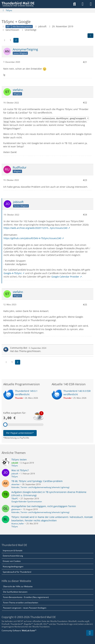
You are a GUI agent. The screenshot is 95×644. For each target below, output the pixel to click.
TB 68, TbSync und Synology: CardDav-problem (37, 481)
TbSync (15, 466)
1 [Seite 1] (10, 40)
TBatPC (15, 499)
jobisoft (15, 474)
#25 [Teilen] (85, 304)
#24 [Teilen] (85, 215)
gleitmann (16, 509)
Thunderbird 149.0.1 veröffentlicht (26, 393)
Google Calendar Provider (65, 277)
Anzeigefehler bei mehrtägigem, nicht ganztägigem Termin (44, 506)
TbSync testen (19, 460)
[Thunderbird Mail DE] (18, 4)
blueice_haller (18, 524)
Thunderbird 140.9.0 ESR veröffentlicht (77, 393)
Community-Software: (19, 631)
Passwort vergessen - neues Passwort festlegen (25, 608)
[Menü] (91, 4)
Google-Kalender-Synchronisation (27, 501)
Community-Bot (19, 348)
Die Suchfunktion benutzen (15, 592)
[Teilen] (90, 36)
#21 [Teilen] (85, 62)
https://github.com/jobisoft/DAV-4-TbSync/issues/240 (32, 238)
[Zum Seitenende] (90, 633)
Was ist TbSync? (20, 470)
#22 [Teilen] (85, 102)
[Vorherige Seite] (5, 40)
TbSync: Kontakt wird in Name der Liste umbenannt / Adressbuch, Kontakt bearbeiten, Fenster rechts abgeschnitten (52, 519)
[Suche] (74, 4)
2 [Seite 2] (16, 40)
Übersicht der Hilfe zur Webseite (18, 586)
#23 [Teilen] (85, 180)
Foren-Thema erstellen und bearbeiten (21, 603)
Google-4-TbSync (13, 273)
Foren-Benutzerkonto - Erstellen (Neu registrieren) (26, 597)
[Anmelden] (83, 4)
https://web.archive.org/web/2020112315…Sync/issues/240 (36, 228)
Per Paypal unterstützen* (20, 433)
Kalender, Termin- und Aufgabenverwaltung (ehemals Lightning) (40, 487)
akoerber (16, 484)
